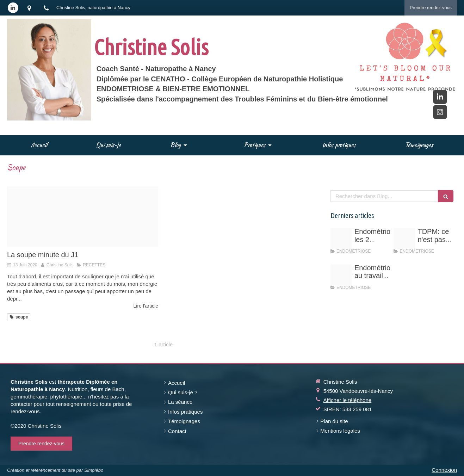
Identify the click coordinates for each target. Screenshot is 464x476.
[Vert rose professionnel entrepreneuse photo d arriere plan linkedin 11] (404, 239)
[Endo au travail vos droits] (341, 275)
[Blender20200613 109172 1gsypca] (83, 217)
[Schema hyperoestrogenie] (341, 239)
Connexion (444, 470)
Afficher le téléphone (348, 400)
